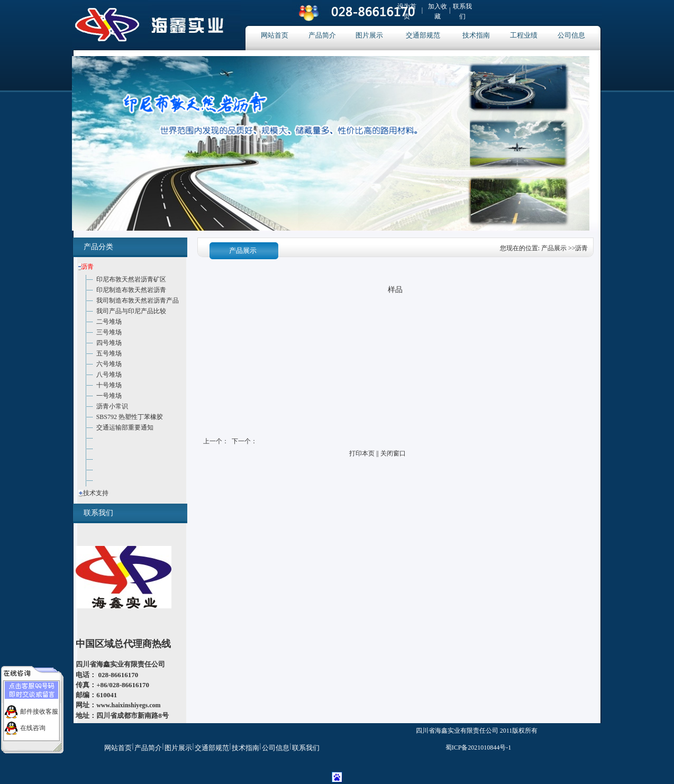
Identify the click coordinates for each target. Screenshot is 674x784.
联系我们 (306, 748)
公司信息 (571, 35)
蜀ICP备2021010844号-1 (479, 747)
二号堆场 (109, 322)
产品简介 (322, 35)
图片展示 (369, 35)
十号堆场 (109, 385)
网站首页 (275, 35)
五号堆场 (109, 353)
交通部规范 (423, 35)
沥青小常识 (112, 406)
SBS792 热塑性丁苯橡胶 (130, 417)
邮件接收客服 (39, 708)
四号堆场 (109, 343)
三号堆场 (109, 332)
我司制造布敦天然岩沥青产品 (138, 300)
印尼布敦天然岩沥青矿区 (131, 279)
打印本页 (362, 453)
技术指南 (476, 35)
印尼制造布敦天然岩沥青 (131, 290)
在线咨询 (33, 725)
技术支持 (96, 493)
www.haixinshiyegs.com (128, 705)
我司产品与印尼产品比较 (131, 311)
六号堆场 (109, 364)
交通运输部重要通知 (125, 427)
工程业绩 (524, 35)
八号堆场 (109, 375)
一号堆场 (109, 396)
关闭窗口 (393, 453)
